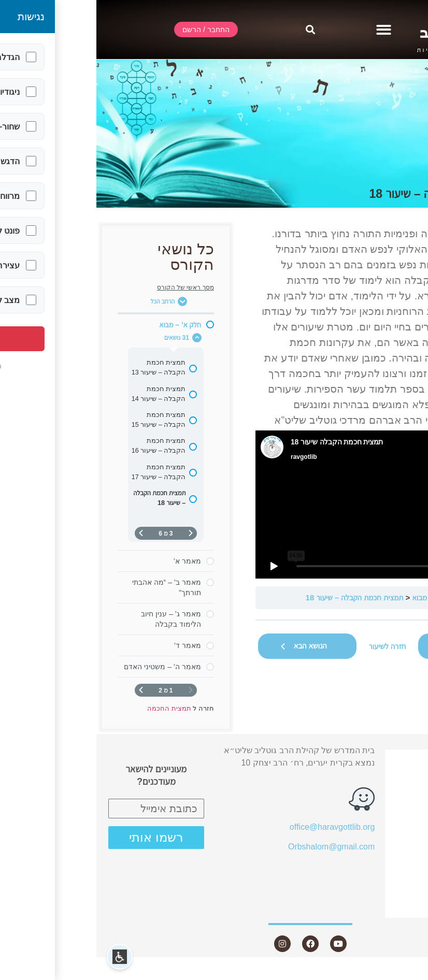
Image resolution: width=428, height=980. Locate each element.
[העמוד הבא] (45, 533)
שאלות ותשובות (378, 852)
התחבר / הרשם (379, 759)
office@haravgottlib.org (236, 827)
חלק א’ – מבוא (338, 597)
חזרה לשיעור (291, 646)
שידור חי (392, 777)
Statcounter (407, 974)
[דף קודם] (94, 533)
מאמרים (392, 834)
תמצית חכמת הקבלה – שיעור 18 (258, 597)
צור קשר (385, 908)
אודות (391, 796)
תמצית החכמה (391, 597)
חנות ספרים (380, 870)
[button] (287, 30)
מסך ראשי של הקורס (89, 287)
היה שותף (389, 889)
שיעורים (387, 815)
